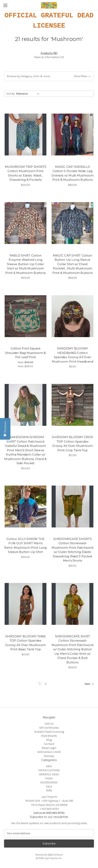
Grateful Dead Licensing (49, 732)
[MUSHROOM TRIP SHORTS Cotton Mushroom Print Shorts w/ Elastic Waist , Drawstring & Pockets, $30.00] (26, 134)
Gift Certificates (49, 728)
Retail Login (49, 748)
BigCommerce (55, 855)
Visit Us (49, 724)
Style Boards (49, 736)
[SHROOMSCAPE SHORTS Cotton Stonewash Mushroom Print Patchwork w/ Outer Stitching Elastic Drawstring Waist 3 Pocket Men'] (72, 507)
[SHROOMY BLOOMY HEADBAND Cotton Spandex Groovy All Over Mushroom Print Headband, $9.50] (72, 316)
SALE (49, 787)
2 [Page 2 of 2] (46, 684)
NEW (49, 766)
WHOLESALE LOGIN (49, 752)
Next (89, 684)
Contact (49, 744)
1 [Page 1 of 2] (40, 684)
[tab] (49, 53)
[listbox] (28, 94)
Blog (49, 740)
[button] (49, 76)
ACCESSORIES (49, 782)
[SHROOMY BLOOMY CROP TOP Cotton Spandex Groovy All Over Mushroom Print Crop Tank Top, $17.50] (72, 405)
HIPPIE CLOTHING (49, 770)
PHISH (49, 778)
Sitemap (49, 756)
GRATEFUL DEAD (49, 774)
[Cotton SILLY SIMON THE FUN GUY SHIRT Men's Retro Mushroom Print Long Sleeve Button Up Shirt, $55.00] (26, 507)
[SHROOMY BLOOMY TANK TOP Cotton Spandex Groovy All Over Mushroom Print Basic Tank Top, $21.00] (26, 604)
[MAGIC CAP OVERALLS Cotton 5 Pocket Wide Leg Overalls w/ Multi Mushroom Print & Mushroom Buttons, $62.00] (72, 134)
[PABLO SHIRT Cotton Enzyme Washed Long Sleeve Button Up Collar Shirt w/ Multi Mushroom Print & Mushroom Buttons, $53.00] (26, 223)
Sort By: (11, 94)
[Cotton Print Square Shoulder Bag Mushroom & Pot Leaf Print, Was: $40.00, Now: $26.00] (26, 316)
